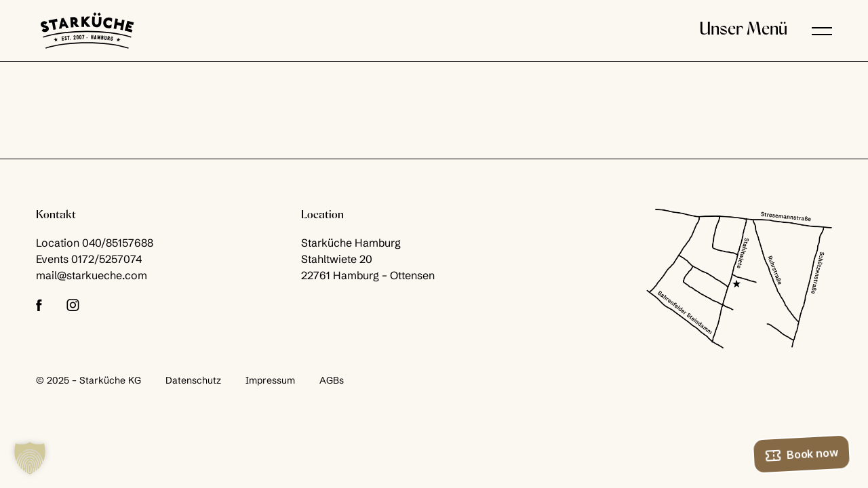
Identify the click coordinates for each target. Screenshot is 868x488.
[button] (822, 30)
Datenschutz (193, 380)
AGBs (332, 380)
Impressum (270, 380)
